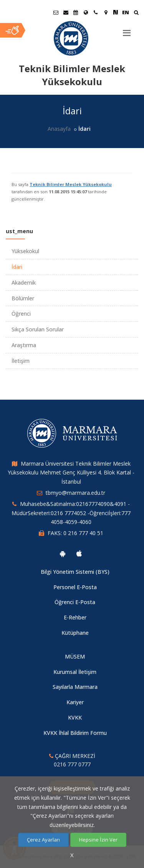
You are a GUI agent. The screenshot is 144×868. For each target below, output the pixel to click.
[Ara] (136, 13)
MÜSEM (75, 656)
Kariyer (75, 702)
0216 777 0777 (72, 764)
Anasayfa (59, 129)
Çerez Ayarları (43, 840)
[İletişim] (96, 12)
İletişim (21, 361)
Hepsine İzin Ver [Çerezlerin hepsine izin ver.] (98, 840)
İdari (17, 267)
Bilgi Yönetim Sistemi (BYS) (75, 572)
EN (126, 12)
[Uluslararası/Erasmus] (86, 12)
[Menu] (127, 30)
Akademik (24, 282)
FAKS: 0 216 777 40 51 (75, 533)
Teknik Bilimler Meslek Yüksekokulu (71, 184)
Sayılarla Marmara (75, 687)
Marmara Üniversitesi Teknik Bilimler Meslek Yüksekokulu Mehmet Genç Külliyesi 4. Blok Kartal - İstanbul (71, 473)
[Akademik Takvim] (76, 12)
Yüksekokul (25, 251)
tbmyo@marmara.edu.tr (75, 493)
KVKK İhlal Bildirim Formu (75, 733)
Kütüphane (75, 633)
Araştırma (24, 345)
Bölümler (23, 298)
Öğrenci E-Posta (75, 602)
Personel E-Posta (75, 587)
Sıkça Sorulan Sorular (38, 329)
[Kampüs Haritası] (106, 12)
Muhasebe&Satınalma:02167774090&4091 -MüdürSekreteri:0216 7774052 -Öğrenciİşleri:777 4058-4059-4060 (71, 513)
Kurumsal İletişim (75, 672)
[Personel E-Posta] (66, 12)
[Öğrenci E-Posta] (56, 12)
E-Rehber (75, 617)
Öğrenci (21, 314)
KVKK (75, 717)
